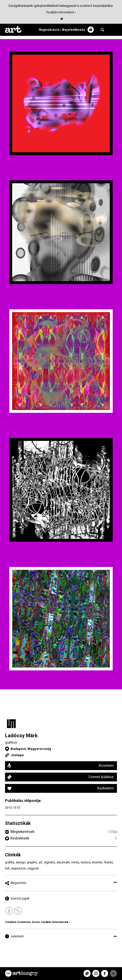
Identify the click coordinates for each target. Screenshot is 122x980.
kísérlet (97, 862)
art (41, 862)
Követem (106, 766)
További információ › (61, 12)
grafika (10, 862)
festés (108, 862)
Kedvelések (20, 838)
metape (18, 755)
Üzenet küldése (101, 777)
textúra (86, 862)
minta (75, 862)
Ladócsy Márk (21, 736)
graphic (32, 862)
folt (7, 868)
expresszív (18, 868)
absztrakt (63, 862)
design (21, 862)
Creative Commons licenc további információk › (37, 922)
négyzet (33, 868)
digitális (50, 862)
